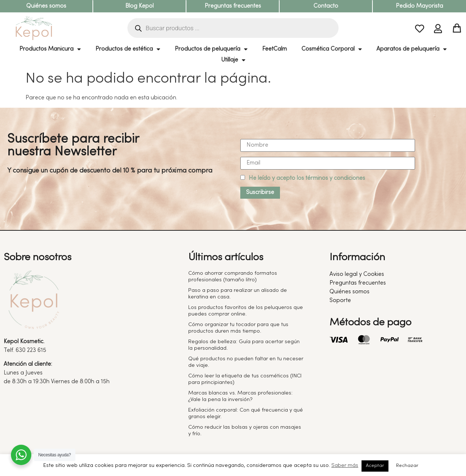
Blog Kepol (139, 6)
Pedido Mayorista (419, 6)
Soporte (340, 301)
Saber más (345, 465)
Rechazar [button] (407, 466)
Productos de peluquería (211, 49)
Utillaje (233, 60)
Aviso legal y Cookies (357, 274)
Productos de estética (128, 49)
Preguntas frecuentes (233, 6)
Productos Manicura (50, 49)
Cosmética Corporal (332, 49)
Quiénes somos (46, 6)
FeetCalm (275, 49)
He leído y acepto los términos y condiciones (307, 178)
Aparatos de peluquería (412, 49)
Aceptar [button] (375, 466)
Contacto (326, 6)
